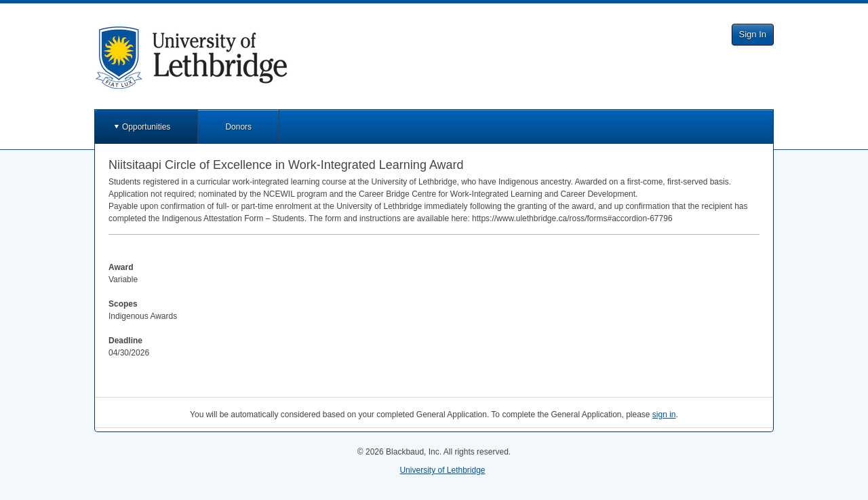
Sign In (753, 34)
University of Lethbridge (442, 470)
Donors (238, 127)
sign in (664, 415)
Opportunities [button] (146, 127)
